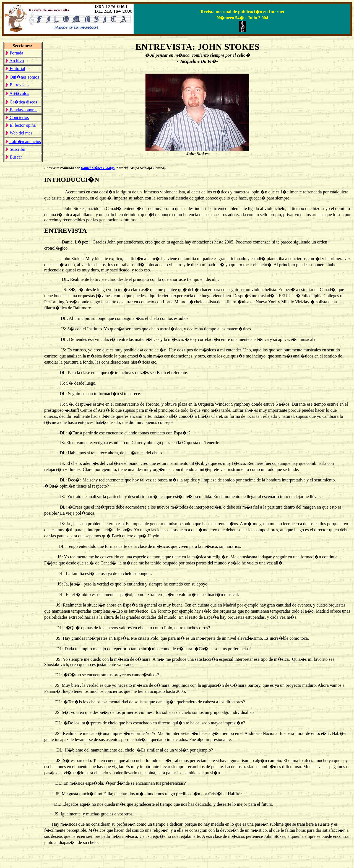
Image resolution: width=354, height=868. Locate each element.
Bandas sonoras (21, 110)
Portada (14, 53)
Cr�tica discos (21, 102)
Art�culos (17, 93)
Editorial (15, 68)
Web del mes (19, 133)
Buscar (13, 157)
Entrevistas (17, 85)
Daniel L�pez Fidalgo (98, 168)
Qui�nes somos (22, 77)
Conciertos (17, 117)
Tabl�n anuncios (23, 142)
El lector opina (20, 125)
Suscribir (15, 149)
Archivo (15, 61)
